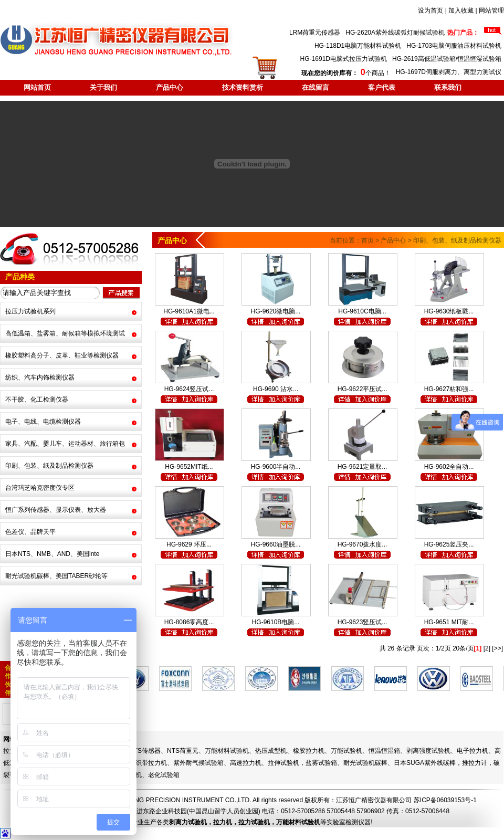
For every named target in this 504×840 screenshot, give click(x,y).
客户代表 (382, 87)
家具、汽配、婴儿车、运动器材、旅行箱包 (65, 444)
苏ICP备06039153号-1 (445, 800)
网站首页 (37, 87)
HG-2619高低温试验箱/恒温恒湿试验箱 (447, 59)
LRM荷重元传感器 (315, 33)
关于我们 (103, 87)
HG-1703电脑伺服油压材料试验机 (454, 46)
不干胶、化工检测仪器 (37, 400)
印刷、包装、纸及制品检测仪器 (49, 466)
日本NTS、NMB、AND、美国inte (52, 554)
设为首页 (430, 10)
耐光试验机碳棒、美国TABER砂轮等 (56, 576)
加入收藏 (461, 10)
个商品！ (346, 73)
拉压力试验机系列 (30, 311)
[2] (487, 648)
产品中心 (170, 87)
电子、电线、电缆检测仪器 (43, 422)
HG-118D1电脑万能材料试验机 (358, 46)
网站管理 (491, 10)
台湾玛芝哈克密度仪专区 (40, 488)
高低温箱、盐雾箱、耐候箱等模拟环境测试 (65, 333)
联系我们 (448, 87)
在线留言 (316, 87)
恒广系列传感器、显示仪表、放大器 (56, 510)
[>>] (497, 648)
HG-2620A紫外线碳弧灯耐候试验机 (395, 33)
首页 (367, 240)
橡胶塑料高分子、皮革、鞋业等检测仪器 (62, 355)
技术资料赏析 (243, 87)
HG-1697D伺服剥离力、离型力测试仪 (449, 72)
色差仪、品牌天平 (30, 532)
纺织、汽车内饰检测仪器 (40, 377)
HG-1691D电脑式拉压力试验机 (344, 59)
